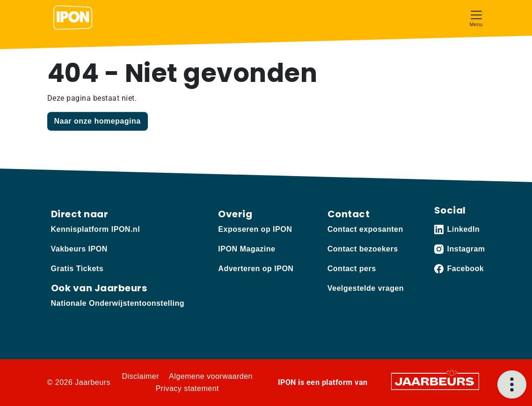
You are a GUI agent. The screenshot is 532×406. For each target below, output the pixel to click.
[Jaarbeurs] (435, 381)
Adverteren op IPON (256, 269)
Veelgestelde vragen (366, 288)
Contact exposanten (365, 229)
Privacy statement (187, 388)
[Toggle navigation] (476, 18)
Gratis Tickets (77, 269)
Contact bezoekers (363, 249)
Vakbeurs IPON (79, 249)
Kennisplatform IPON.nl (96, 229)
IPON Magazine (247, 249)
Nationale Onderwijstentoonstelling (118, 303)
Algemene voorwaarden (211, 376)
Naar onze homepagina (98, 121)
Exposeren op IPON (255, 229)
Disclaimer (140, 376)
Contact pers (352, 269)
